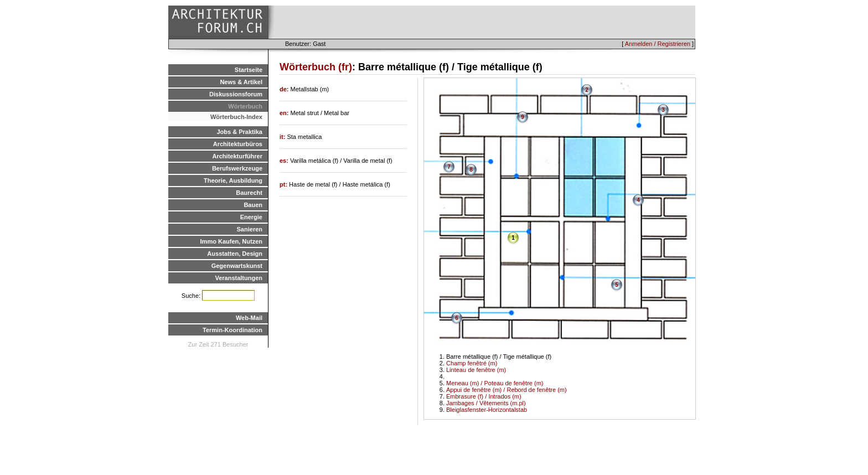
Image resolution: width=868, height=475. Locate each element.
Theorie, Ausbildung (233, 180)
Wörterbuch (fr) (316, 67)
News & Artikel (241, 82)
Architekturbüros (238, 144)
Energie (251, 217)
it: (283, 137)
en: (285, 113)
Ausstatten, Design (235, 254)
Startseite (249, 70)
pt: (284, 184)
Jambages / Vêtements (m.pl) (486, 403)
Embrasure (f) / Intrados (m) (484, 396)
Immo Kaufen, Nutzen (231, 241)
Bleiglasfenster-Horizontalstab (487, 410)
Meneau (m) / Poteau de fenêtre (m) (495, 383)
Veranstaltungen (239, 278)
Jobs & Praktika (239, 132)
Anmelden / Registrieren (658, 44)
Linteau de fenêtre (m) (476, 370)
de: (285, 89)
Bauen (253, 205)
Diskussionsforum (236, 94)
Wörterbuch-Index (236, 117)
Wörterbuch (245, 106)
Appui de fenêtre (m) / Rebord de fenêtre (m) (507, 390)
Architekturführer (237, 156)
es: (285, 161)
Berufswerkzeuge (237, 168)
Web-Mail (249, 318)
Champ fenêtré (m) (472, 363)
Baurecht (249, 193)
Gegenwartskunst (237, 266)
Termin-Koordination (232, 330)
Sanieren (250, 229)
